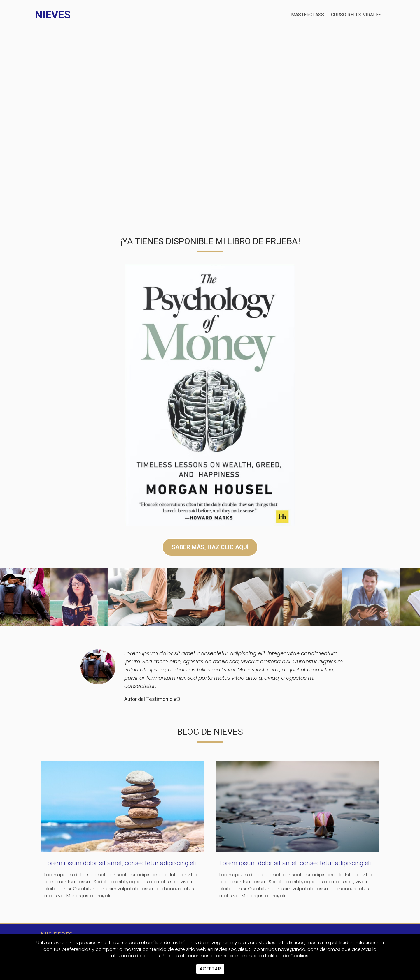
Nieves (53, 15)
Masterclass (308, 15)
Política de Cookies (287, 956)
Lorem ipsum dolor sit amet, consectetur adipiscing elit (121, 863)
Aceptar (210, 969)
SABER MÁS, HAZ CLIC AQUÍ (210, 547)
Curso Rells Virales (356, 15)
